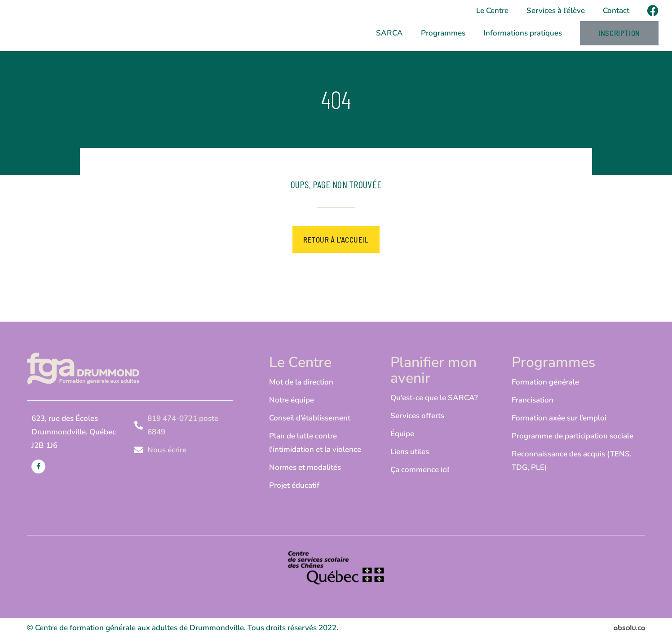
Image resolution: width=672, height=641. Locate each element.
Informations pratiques (523, 34)
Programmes (443, 34)
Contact (616, 11)
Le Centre (492, 11)
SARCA (389, 34)
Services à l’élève (556, 11)
